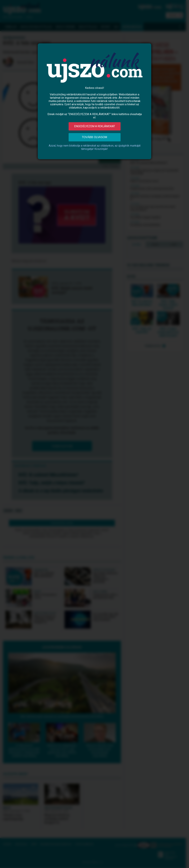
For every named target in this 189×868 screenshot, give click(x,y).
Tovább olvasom (95, 137)
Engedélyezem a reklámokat (95, 126)
